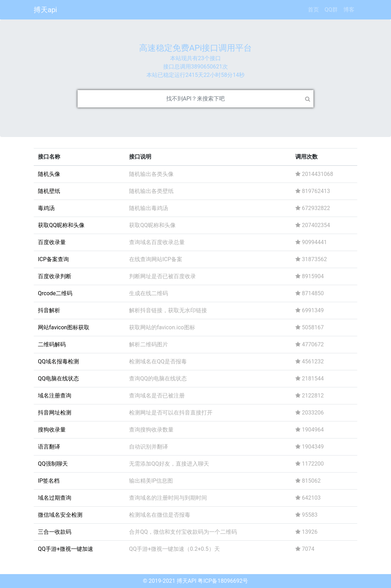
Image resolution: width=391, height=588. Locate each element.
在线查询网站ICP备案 (156, 259)
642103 (308, 498)
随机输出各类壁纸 (151, 191)
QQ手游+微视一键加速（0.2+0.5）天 (174, 549)
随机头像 (49, 174)
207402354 (313, 225)
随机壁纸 (49, 191)
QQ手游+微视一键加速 (66, 549)
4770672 (310, 344)
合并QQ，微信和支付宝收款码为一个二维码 (183, 532)
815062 (308, 481)
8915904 (310, 276)
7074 (305, 549)
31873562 (311, 259)
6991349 (310, 310)
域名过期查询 (55, 498)
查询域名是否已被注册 (157, 396)
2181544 (310, 378)
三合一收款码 (55, 532)
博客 (349, 10)
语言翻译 (49, 447)
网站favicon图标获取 (64, 327)
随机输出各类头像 (151, 174)
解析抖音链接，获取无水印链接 (168, 310)
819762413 (313, 191)
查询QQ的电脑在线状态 (158, 378)
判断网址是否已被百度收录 (162, 276)
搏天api (45, 10)
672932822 (313, 208)
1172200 (310, 464)
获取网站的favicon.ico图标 (162, 327)
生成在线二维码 (149, 293)
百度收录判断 (55, 276)
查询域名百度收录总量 (157, 242)
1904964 (310, 430)
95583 (306, 515)
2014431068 (314, 174)
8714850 (310, 293)
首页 (313, 10)
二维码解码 (52, 344)
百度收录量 (52, 242)
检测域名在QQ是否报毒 (158, 361)
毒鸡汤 (46, 208)
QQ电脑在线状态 (58, 378)
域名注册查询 (55, 396)
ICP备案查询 (53, 259)
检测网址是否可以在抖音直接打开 (171, 413)
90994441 (311, 242)
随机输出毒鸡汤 (149, 208)
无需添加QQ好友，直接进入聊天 (169, 464)
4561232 (310, 361)
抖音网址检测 (55, 413)
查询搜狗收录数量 (151, 430)
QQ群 (331, 10)
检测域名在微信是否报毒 (160, 515)
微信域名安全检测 (60, 515)
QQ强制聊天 (53, 464)
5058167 (310, 327)
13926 (306, 532)
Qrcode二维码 (55, 293)
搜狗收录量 (52, 430)
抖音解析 (49, 310)
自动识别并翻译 (149, 447)
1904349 (310, 447)
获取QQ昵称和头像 (61, 225)
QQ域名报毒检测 (58, 361)
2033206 (310, 413)
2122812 (310, 396)
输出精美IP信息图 (151, 481)
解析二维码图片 (149, 344)
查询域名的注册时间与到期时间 (168, 498)
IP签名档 (49, 481)
